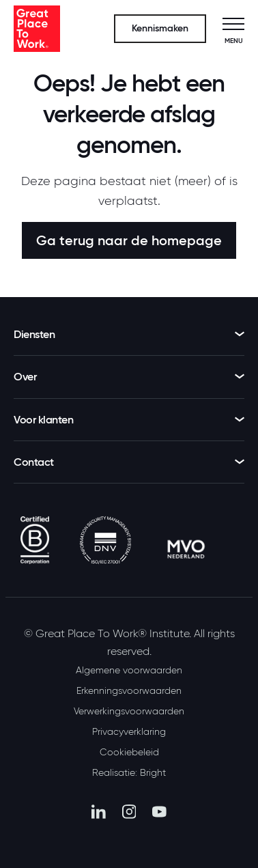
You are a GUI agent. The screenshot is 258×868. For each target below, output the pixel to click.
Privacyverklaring (129, 731)
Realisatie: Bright (129, 772)
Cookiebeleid (129, 752)
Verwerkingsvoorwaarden (129, 711)
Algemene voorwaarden (129, 670)
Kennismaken (160, 28)
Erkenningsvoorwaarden (129, 690)
